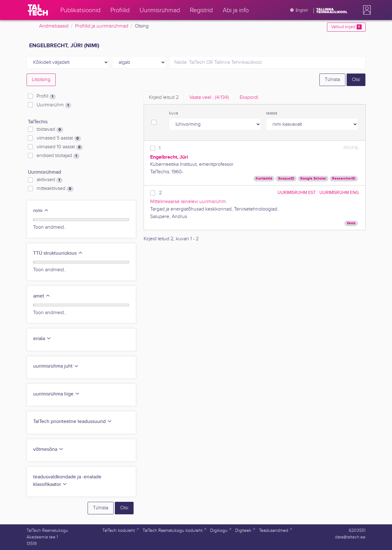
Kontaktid (264, 178)
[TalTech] (38, 10)
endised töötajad (58, 156)
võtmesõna (48, 449)
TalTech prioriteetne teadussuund (73, 422)
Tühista (332, 80)
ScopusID (286, 178)
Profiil (46, 96)
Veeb (351, 223)
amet (42, 296)
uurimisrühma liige (56, 394)
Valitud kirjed (346, 27)
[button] (366, 10)
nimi (41, 211)
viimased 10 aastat (60, 147)
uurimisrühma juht (56, 366)
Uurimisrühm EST (297, 193)
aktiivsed (49, 180)
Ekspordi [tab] (249, 97)
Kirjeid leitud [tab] (164, 97)
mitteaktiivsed (55, 189)
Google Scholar (313, 178)
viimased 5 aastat (59, 138)
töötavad (50, 130)
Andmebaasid (54, 26)
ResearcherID (344, 178)
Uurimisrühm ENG (339, 193)
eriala (42, 339)
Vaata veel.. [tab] (209, 97)
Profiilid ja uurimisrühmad (102, 26)
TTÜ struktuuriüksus (58, 253)
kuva (173, 113)
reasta (272, 113)
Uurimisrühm (54, 105)
